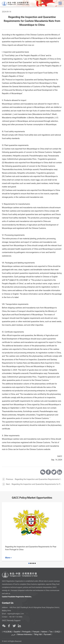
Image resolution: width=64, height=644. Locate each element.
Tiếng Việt (38, 634)
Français (36, 632)
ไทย (51, 632)
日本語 (57, 632)
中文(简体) (8, 632)
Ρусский (47, 634)
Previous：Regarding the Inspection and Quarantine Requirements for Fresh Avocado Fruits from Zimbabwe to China (34, 479)
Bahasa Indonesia (25, 634)
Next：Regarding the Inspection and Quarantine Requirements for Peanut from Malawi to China (34, 484)
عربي (13, 634)
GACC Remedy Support (11, 620)
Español (17, 632)
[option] (32, 532)
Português (26, 632)
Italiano (44, 632)
